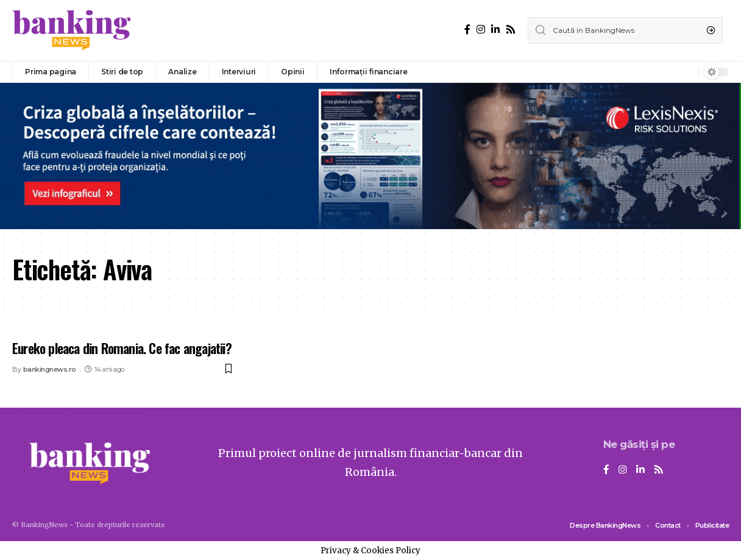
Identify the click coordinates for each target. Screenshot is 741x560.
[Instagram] (481, 30)
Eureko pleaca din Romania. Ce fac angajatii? (122, 348)
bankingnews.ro (50, 369)
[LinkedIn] (495, 30)
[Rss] (511, 30)
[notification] (686, 72)
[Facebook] (467, 30)
